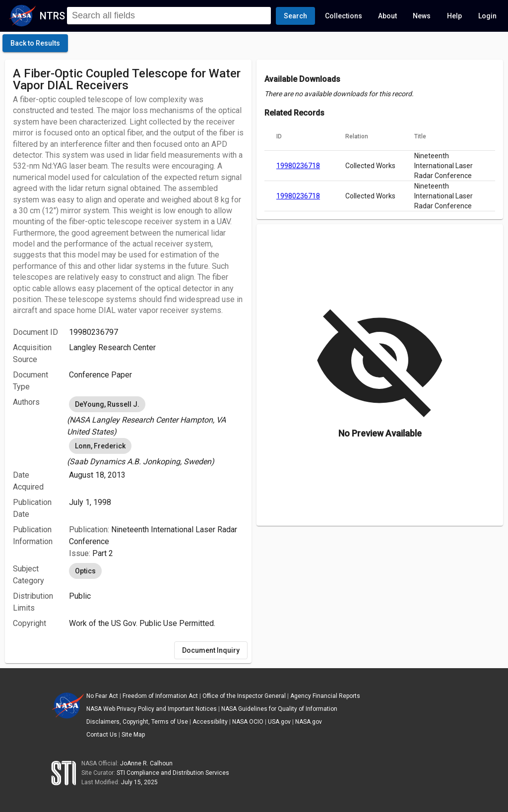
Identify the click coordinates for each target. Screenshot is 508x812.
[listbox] (156, 416)
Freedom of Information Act (160, 696)
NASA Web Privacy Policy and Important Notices (152, 709)
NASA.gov (309, 722)
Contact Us (102, 735)
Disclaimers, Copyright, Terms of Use (137, 722)
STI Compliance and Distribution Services (173, 773)
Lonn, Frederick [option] (100, 446)
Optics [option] (85, 571)
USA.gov (279, 722)
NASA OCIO (248, 722)
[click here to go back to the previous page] (35, 43)
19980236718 (298, 166)
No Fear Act (102, 696)
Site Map (133, 735)
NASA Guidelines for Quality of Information (279, 709)
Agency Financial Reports (325, 696)
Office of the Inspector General (244, 696)
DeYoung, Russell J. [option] (107, 404)
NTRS (52, 16)
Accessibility (210, 722)
